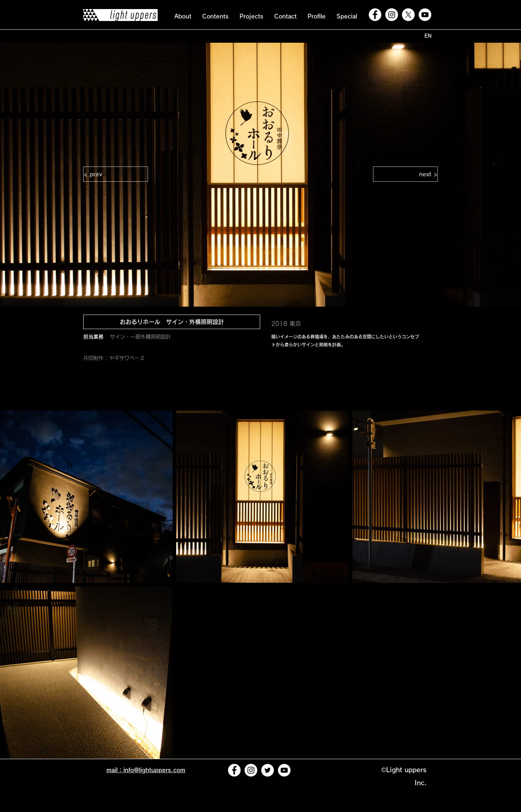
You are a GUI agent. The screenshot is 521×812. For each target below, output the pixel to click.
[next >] (405, 174)
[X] (408, 15)
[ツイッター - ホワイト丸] (268, 770)
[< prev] (116, 174)
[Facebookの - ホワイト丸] (375, 15)
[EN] (428, 36)
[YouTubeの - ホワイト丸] (425, 15)
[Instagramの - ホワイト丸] (392, 15)
